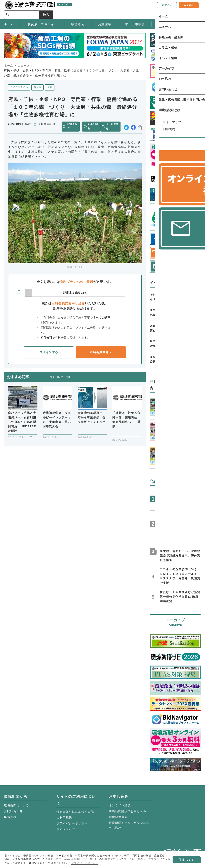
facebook (133, 126)
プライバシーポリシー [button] (85, 863)
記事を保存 (73, 126)
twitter (126, 126)
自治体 (37, 87)
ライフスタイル (19, 87)
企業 (50, 87)
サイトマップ (66, 829)
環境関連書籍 (118, 817)
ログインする (49, 352)
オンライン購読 (120, 805)
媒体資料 (10, 817)
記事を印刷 (92, 126)
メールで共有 (113, 126)
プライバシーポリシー (72, 823)
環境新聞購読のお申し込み (128, 811)
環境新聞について (17, 805)
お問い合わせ (13, 811)
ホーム (9, 65)
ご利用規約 (64, 818)
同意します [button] (187, 860)
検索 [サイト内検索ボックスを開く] (194, 9)
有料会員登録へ (101, 352)
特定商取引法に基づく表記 (75, 812)
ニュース (24, 65)
